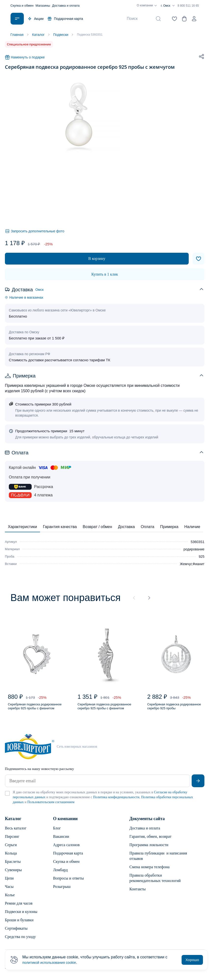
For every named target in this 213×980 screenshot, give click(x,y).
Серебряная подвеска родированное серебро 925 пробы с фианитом (33, 709)
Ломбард (60, 874)
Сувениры (13, 874)
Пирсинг (12, 840)
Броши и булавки (19, 924)
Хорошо (192, 960)
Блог (57, 832)
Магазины (43, 6)
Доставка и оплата (66, 6)
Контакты (137, 893)
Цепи (9, 882)
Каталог (13, 822)
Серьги (11, 848)
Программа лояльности (149, 848)
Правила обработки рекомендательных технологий (155, 882)
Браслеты (13, 865)
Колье (10, 899)
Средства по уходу (20, 940)
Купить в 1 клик (105, 274)
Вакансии (61, 840)
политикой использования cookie (52, 962)
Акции (36, 19)
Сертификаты (16, 932)
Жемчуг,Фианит (192, 564)
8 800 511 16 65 (188, 6)
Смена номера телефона (149, 871)
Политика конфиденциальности (116, 801)
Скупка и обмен (22, 6)
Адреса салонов (66, 848)
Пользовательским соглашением (51, 806)
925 (202, 556)
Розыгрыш (62, 890)
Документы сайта (147, 822)
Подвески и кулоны (21, 915)
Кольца (11, 857)
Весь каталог (16, 832)
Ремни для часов (19, 907)
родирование (194, 549)
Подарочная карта (65, 19)
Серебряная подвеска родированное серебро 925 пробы (172, 709)
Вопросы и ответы (68, 882)
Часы (9, 890)
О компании (147, 6)
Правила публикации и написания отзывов (158, 860)
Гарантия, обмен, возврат (150, 840)
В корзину (97, 258)
